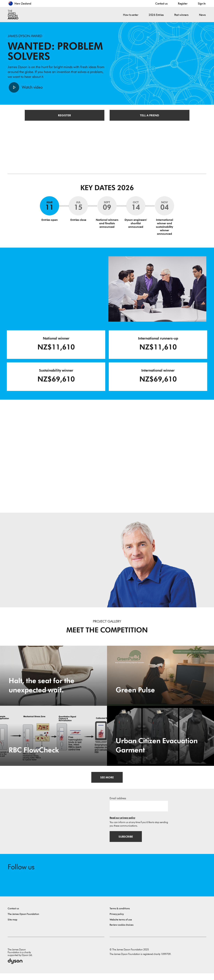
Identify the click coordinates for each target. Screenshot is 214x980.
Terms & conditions (120, 915)
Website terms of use (121, 926)
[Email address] (139, 811)
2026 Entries (156, 15)
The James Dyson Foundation (23, 921)
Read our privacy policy (122, 823)
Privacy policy (117, 921)
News (202, 15)
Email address (118, 803)
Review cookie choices (122, 932)
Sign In (202, 4)
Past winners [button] (181, 15)
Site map (12, 926)
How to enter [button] (131, 15)
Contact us (161, 4)
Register (183, 4)
